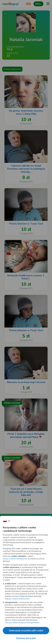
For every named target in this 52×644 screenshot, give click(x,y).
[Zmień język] (6, 521)
